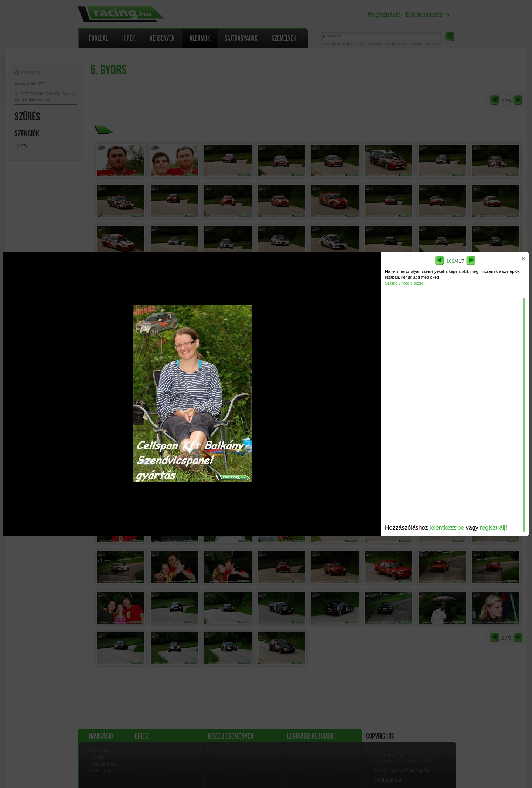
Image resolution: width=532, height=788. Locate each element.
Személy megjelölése (404, 283)
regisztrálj (492, 528)
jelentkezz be (447, 528)
